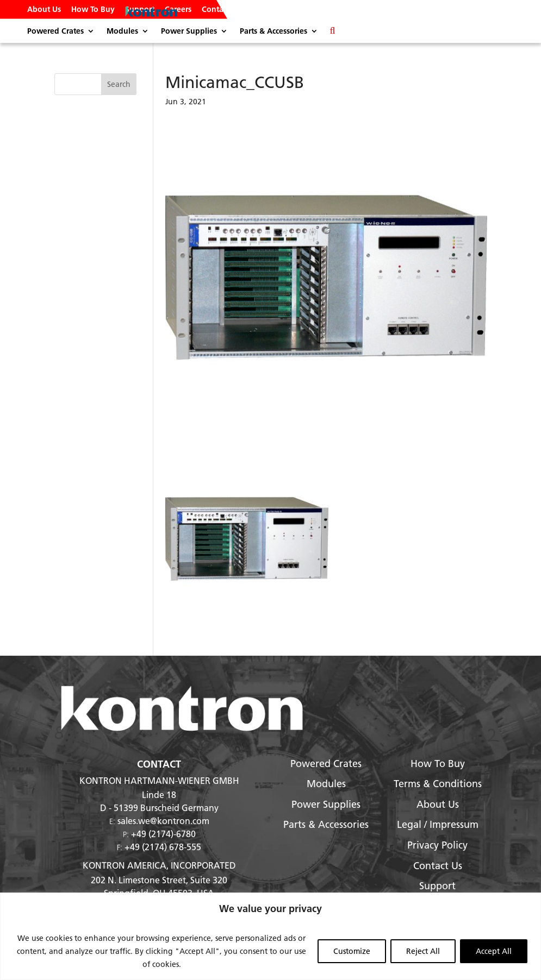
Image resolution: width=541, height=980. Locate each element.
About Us (44, 10)
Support (140, 10)
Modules (122, 32)
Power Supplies (189, 32)
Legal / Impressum (438, 824)
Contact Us (221, 10)
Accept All (494, 951)
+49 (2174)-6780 (163, 834)
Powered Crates (55, 32)
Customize (352, 951)
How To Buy (93, 10)
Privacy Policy (437, 845)
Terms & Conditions (438, 784)
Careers (178, 10)
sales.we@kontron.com (163, 821)
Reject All (423, 951)
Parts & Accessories (273, 32)
